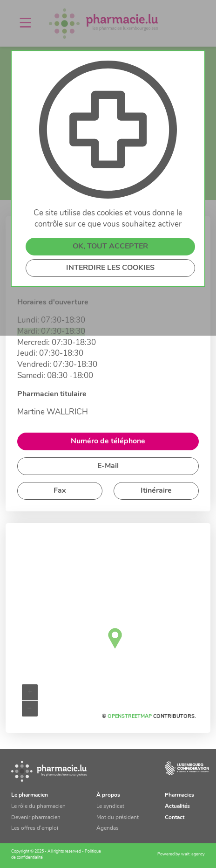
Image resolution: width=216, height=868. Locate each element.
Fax (60, 491)
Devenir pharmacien (36, 818)
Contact (175, 818)
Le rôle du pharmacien (38, 806)
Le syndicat (110, 806)
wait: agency (193, 854)
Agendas (108, 828)
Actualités (177, 806)
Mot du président (118, 818)
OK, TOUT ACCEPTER (110, 247)
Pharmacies (179, 795)
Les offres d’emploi (35, 828)
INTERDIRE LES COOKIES (110, 268)
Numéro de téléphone (108, 441)
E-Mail (108, 466)
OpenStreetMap (130, 717)
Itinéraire (156, 491)
